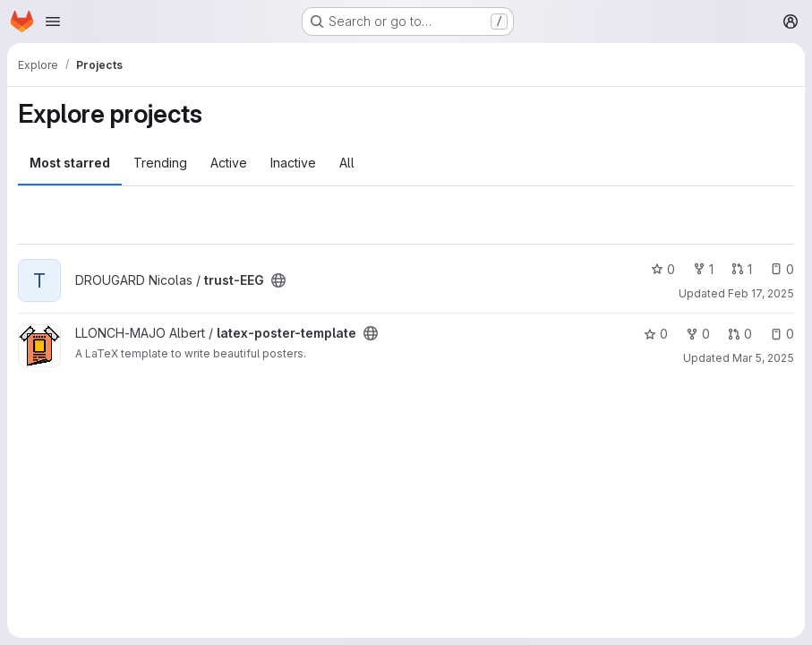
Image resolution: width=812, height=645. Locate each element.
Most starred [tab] (70, 163)
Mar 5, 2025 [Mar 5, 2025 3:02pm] (763, 358)
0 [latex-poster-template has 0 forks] (698, 334)
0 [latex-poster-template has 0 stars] (656, 334)
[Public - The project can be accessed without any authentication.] (278, 280)
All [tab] (347, 163)
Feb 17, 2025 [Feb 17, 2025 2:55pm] (761, 293)
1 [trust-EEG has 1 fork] (703, 269)
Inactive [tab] (293, 163)
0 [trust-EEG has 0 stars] (663, 269)
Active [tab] (229, 163)
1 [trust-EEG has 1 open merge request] (742, 269)
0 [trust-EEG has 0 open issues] (782, 269)
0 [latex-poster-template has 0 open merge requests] (740, 334)
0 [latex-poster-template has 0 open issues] (782, 334)
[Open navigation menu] (53, 21)
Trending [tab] (160, 163)
